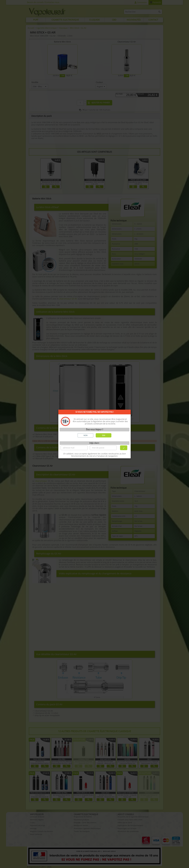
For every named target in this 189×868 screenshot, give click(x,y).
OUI (104, 435)
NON (86, 435)
